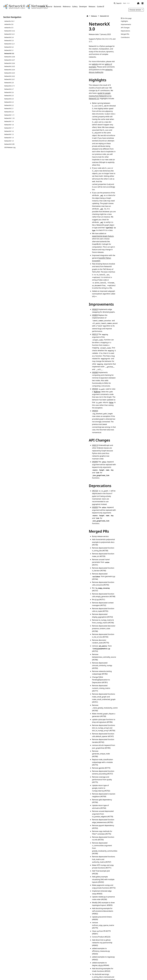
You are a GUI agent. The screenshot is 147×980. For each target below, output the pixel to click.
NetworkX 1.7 (9, 128)
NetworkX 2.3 (9, 102)
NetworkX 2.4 (9, 99)
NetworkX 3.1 (9, 50)
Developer (83, 7)
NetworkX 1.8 (9, 125)
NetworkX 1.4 (9, 138)
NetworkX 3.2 (9, 47)
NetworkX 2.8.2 (9, 76)
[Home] (41, 16)
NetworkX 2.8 (9, 83)
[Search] (122, 3)
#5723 (49, 228)
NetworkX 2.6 (9, 92)
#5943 (49, 180)
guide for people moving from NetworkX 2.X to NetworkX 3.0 (71, 64)
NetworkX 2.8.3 (9, 73)
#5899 (49, 212)
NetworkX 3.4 (9, 37)
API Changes (125, 28)
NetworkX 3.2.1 (9, 44)
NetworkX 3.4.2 (9, 31)
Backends (57, 7)
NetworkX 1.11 (9, 115)
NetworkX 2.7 (9, 89)
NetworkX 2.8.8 (9, 57)
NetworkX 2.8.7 (9, 60)
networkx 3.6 (9, 24)
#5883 (49, 152)
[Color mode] (134, 3)
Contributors (125, 37)
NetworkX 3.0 (9, 53)
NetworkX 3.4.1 (9, 34)
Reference (67, 7)
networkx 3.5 (9, 28)
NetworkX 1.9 (9, 121)
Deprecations (125, 31)
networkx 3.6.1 (9, 21)
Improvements (126, 24)
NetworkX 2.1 (9, 108)
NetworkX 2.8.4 (9, 70)
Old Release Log (10, 147)
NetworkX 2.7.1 (9, 86)
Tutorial (49, 7)
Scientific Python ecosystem (86, 121)
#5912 (49, 160)
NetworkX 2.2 (9, 105)
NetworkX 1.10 (9, 118)
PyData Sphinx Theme (130, 975)
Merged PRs (125, 34)
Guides (100, 7)
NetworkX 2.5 (9, 96)
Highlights (124, 21)
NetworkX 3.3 (9, 41)
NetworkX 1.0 (9, 141)
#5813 (49, 206)
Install (42, 7)
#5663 (49, 148)
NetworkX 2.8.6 (9, 63)
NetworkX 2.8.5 (9, 66)
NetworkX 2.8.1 (9, 79)
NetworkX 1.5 (9, 134)
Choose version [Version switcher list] (135, 10)
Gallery (75, 7)
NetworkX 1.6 (9, 131)
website (75, 46)
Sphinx (17, 977)
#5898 (49, 174)
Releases (92, 7)
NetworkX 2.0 (9, 112)
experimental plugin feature (71, 113)
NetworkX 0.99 (9, 144)
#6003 (49, 188)
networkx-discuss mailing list (78, 49)
